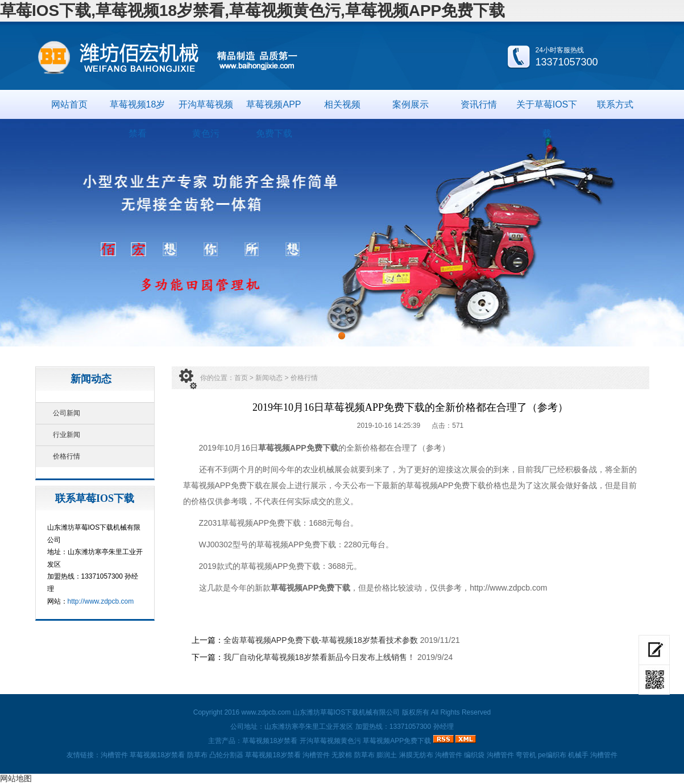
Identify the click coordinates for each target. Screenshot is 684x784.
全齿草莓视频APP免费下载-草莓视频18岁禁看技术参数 (321, 640)
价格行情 (67, 456)
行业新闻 (67, 435)
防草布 (197, 755)
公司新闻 (67, 413)
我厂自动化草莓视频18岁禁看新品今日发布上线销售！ (320, 657)
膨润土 (387, 755)
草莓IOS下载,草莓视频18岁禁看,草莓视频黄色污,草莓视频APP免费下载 (252, 11)
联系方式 (615, 104)
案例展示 (411, 104)
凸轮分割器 (226, 755)
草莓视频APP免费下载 (273, 109)
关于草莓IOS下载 (547, 109)
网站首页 (69, 104)
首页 (241, 378)
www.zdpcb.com (266, 712)
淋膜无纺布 (416, 755)
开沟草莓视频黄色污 (206, 109)
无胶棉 (342, 755)
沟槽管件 (114, 755)
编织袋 (474, 755)
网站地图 (16, 778)
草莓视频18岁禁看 (138, 109)
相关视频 (342, 104)
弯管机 (526, 755)
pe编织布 (552, 755)
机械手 (578, 755)
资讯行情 (479, 104)
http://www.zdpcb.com (101, 601)
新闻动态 (269, 378)
